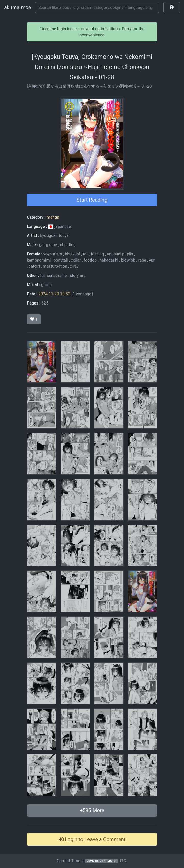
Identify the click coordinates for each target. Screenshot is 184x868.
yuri (152, 260)
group (46, 285)
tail (86, 254)
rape (142, 260)
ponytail (61, 260)
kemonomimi (39, 260)
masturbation (55, 266)
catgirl (34, 266)
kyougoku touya (54, 236)
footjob (90, 260)
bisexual (72, 254)
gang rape (48, 245)
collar (76, 260)
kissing (98, 254)
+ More (92, 810)
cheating (68, 245)
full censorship (54, 275)
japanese (60, 226)
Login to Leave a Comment (92, 839)
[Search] (97, 7)
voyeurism (53, 254)
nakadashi (109, 260)
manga (53, 217)
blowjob (128, 260)
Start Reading (92, 200)
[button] (172, 7)
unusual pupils (120, 254)
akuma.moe (18, 7)
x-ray (74, 266)
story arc (78, 275)
